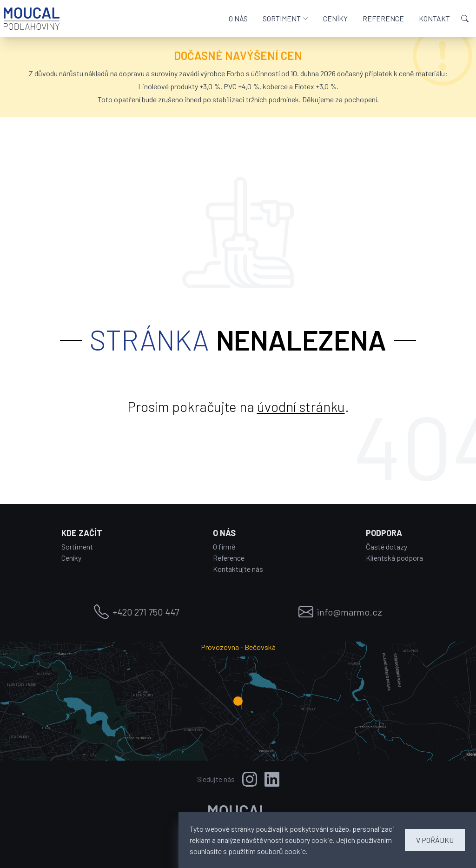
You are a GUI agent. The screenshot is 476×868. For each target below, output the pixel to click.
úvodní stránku (301, 406)
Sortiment (77, 547)
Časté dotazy (387, 547)
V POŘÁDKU (435, 840)
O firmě (224, 547)
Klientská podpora (394, 558)
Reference (229, 558)
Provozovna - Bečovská (238, 647)
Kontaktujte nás (238, 569)
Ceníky (71, 558)
